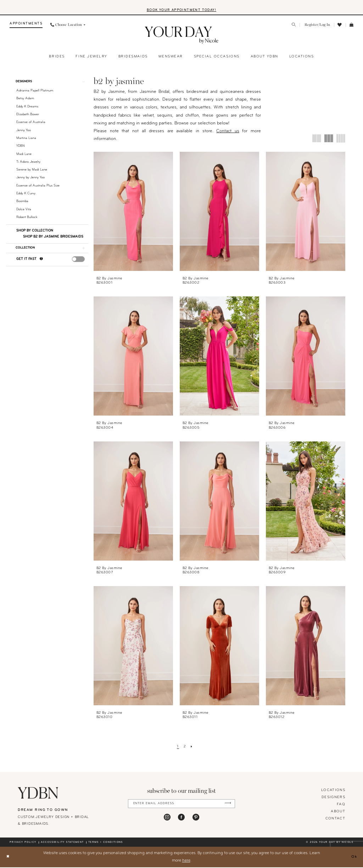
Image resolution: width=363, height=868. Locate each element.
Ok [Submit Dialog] (354, 858)
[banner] (182, 36)
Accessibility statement (62, 843)
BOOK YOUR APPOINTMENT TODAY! (181, 10)
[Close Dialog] (8, 858)
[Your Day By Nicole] (38, 794)
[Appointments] (26, 26)
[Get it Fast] (41, 262)
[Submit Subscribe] (227, 805)
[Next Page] (192, 748)
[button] (317, 26)
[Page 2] (185, 748)
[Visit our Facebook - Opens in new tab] (181, 819)
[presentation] (79, 262)
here (186, 861)
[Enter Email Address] (182, 805)
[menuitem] (26, 26)
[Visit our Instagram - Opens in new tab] (167, 819)
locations (333, 791)
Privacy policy (23, 843)
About (338, 813)
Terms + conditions (106, 843)
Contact (335, 820)
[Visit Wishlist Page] (340, 26)
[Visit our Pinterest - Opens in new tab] (196, 819)
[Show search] (294, 26)
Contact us (228, 132)
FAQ (341, 805)
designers (333, 798)
